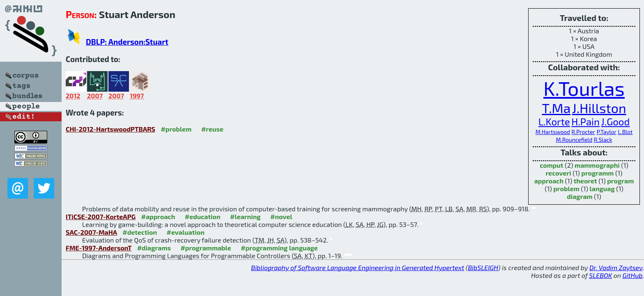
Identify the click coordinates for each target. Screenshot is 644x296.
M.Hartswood (553, 132)
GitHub (633, 275)
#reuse (212, 129)
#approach (158, 216)
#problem (176, 129)
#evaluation (186, 232)
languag (602, 188)
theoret (585, 181)
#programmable (206, 248)
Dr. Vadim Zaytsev (616, 267)
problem (566, 188)
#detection (140, 232)
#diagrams (154, 248)
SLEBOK (600, 275)
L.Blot (625, 132)
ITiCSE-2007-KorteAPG (101, 216)
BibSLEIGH (483, 267)
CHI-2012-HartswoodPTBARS (110, 129)
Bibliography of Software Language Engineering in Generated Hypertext (358, 267)
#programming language (279, 248)
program (620, 181)
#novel (281, 216)
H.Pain (585, 121)
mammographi (597, 165)
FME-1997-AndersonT (99, 248)
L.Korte (554, 121)
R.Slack (603, 140)
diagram (580, 196)
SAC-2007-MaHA (91, 232)
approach (549, 181)
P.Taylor (607, 132)
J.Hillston (599, 108)
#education (203, 216)
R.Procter (584, 132)
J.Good (616, 121)
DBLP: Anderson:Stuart (127, 42)
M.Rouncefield (574, 140)
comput (551, 165)
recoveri (558, 173)
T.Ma (556, 108)
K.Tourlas (584, 88)
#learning (245, 216)
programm (597, 173)
